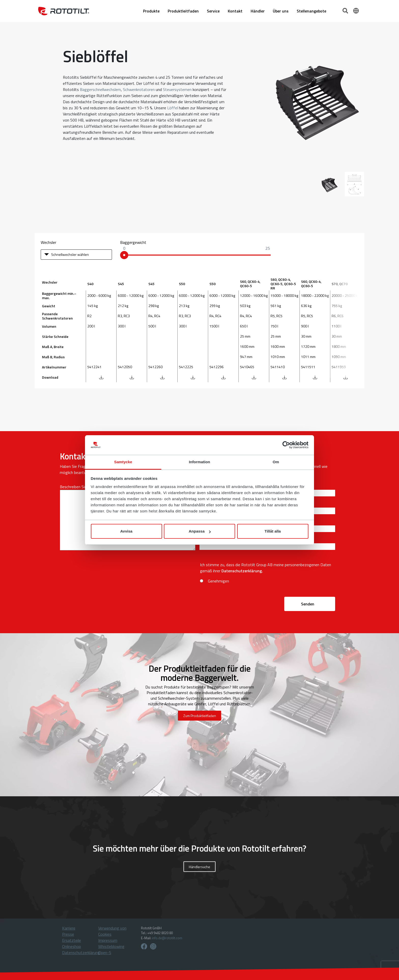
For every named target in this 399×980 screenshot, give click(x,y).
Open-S (105, 952)
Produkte (151, 11)
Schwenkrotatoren (139, 89)
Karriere (69, 928)
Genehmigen (218, 581)
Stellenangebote (311, 11)
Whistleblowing (111, 946)
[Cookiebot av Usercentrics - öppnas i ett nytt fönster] (286, 445)
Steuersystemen (177, 89)
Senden (308, 604)
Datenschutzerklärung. (242, 571)
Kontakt (235, 11)
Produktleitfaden (183, 11)
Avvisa (126, 531)
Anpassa (200, 531)
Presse (68, 934)
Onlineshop (72, 946)
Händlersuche (199, 866)
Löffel (173, 108)
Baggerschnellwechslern (100, 89)
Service (213, 11)
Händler (258, 11)
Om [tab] (276, 462)
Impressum (108, 940)
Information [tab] (199, 462)
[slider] (124, 255)
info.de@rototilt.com (167, 938)
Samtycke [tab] (123, 462)
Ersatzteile (72, 940)
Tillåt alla (273, 531)
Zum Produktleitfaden (200, 716)
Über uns (281, 11)
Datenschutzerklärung (81, 952)
